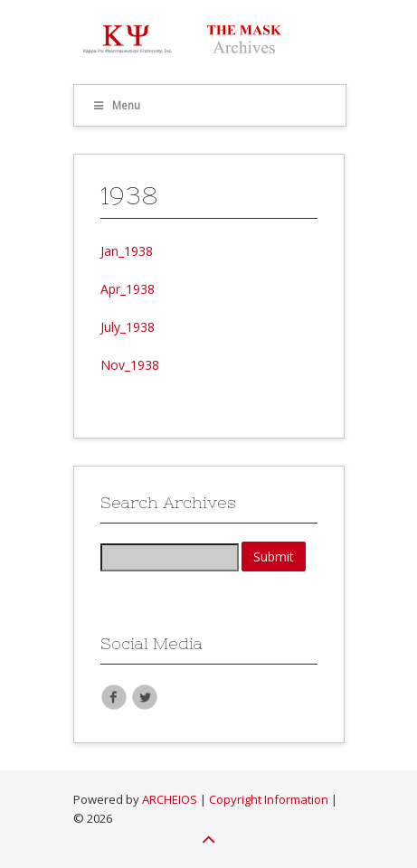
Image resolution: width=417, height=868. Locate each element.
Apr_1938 (128, 289)
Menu (117, 105)
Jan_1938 (127, 251)
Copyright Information (269, 799)
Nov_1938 (130, 365)
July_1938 (128, 327)
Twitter (145, 696)
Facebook (114, 696)
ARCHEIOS (170, 799)
